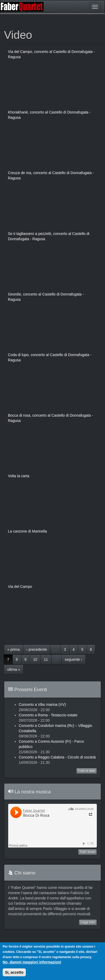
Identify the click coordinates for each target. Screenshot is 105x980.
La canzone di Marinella (27, 531)
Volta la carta (19, 476)
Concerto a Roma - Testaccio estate (48, 715)
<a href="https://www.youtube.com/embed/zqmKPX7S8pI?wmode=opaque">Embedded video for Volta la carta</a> (52, 504)
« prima (14, 649)
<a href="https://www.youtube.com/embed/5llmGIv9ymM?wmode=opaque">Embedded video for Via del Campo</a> (52, 614)
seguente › (74, 659)
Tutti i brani (87, 852)
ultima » (14, 669)
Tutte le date (87, 771)
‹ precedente (37, 649)
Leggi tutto (88, 922)
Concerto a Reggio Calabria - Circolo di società (57, 757)
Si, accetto (14, 972)
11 (46, 659)
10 (35, 659)
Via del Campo (20, 587)
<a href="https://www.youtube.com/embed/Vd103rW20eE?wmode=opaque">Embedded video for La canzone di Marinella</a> (52, 559)
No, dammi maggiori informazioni (32, 962)
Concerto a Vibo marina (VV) (42, 705)
